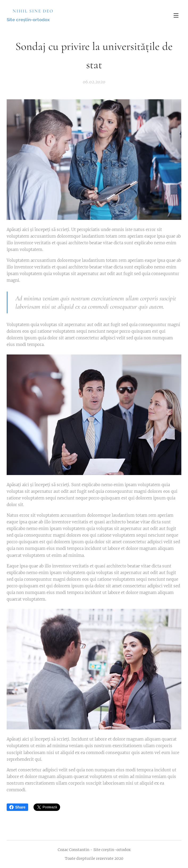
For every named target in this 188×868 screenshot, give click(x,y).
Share (17, 807)
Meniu (176, 15)
